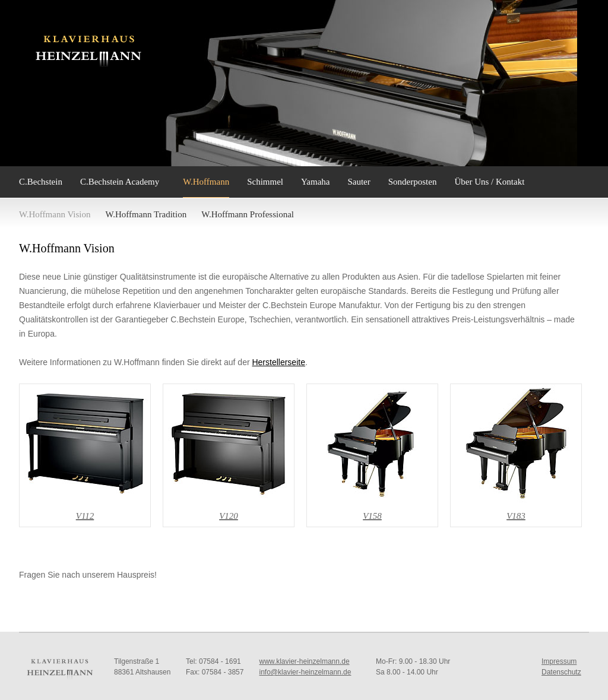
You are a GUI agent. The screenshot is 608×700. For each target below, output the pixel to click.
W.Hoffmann (206, 182)
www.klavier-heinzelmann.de (305, 661)
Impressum (559, 661)
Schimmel (265, 182)
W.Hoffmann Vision (55, 214)
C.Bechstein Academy (120, 182)
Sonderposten (413, 182)
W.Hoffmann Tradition (146, 214)
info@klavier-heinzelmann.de (305, 672)
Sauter (359, 182)
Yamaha (315, 182)
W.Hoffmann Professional (248, 214)
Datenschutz (561, 672)
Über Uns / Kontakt (489, 182)
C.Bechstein (41, 182)
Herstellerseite (278, 362)
